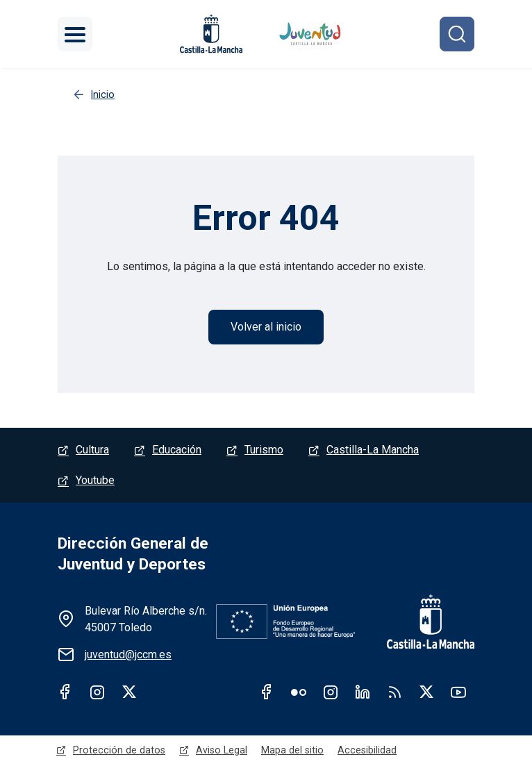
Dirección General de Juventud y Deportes (133, 554)
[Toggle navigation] (75, 34)
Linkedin (363, 692)
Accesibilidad (367, 750)
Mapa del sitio (292, 750)
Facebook (65, 692)
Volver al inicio (266, 327)
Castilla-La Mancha (373, 450)
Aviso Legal (222, 750)
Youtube (95, 480)
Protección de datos (119, 750)
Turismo (264, 450)
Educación (177, 450)
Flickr (299, 692)
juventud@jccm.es (128, 655)
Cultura (92, 450)
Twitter (129, 692)
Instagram (97, 692)
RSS (394, 692)
